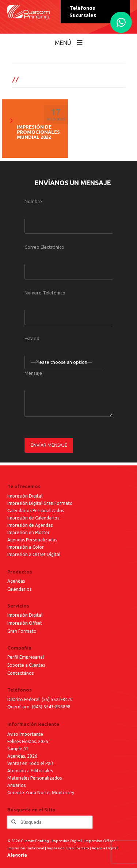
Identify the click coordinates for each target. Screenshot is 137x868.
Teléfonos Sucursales (83, 12)
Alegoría (17, 855)
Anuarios (16, 785)
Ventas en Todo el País (30, 763)
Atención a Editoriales (30, 771)
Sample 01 (18, 749)
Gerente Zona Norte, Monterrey (41, 793)
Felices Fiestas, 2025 (28, 741)
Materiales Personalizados (35, 778)
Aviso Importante (25, 734)
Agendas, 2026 (22, 756)
